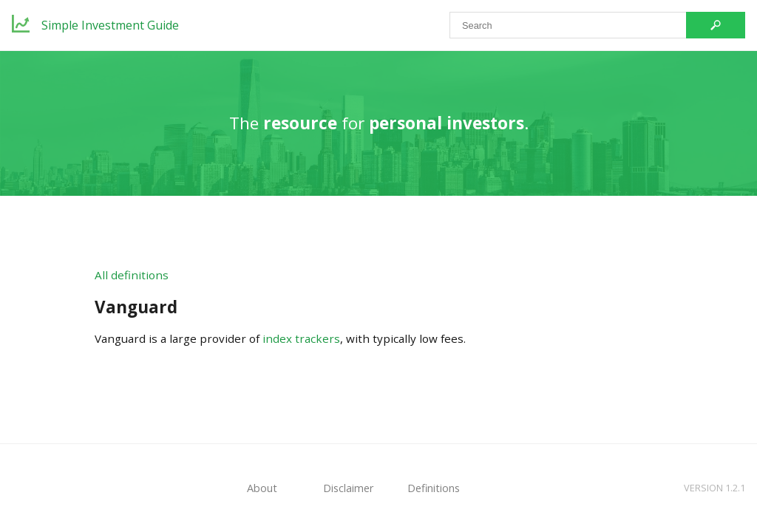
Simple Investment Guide (110, 25)
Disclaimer (348, 488)
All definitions (132, 275)
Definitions (434, 488)
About (262, 488)
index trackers (301, 338)
